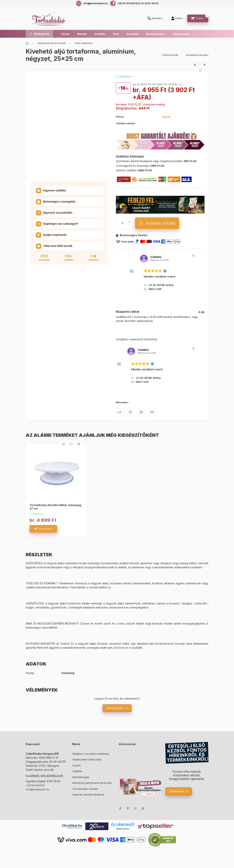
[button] (39, 34)
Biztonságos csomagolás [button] (56, 202)
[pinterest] (204, 65)
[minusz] (129, 224)
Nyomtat (141, 412)
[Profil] (177, 18)
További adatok (125, 123)
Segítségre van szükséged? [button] (57, 224)
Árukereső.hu (123, 829)
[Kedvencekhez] (201, 71)
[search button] (155, 18)
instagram (135, 808)
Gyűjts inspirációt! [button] (51, 235)
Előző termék (171, 55)
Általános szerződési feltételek (91, 754)
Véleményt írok (115, 708)
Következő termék (197, 55)
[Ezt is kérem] (43, 529)
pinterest (128, 808)
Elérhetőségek (81, 777)
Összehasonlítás (120, 412)
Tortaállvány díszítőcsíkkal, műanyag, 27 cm (56, 507)
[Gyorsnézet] (79, 444)
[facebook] (195, 65)
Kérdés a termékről (130, 412)
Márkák (82, 34)
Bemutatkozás (155, 34)
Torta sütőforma (83, 43)
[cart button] (198, 18)
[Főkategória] (27, 43)
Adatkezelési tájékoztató (87, 759)
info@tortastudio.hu (37, 789)
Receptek (133, 34)
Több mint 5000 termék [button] (54, 246)
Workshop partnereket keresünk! (92, 783)
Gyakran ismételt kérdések (88, 795)
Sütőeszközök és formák (51, 43)
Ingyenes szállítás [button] (51, 191)
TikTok (143, 808)
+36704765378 (35, 785)
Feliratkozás (177, 791)
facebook (120, 808)
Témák (65, 34)
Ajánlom (152, 412)
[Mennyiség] (123, 223)
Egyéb (166, 117)
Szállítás (100, 34)
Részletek (122, 402)
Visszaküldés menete (85, 789)
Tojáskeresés (181, 34)
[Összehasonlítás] (63, 444)
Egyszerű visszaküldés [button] (54, 213)
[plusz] (129, 222)
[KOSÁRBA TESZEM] (157, 223)
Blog (116, 34)
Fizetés (77, 765)
